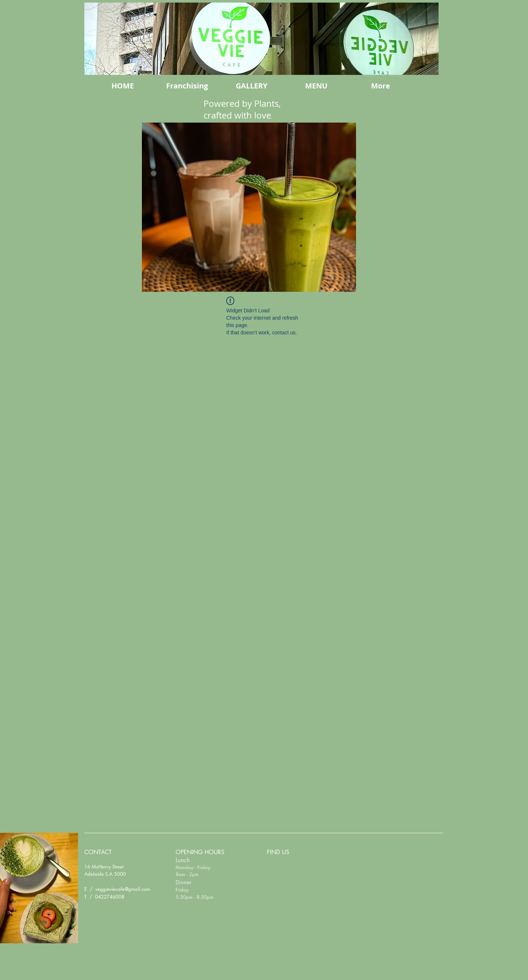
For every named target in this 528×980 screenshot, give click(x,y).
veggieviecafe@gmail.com (123, 889)
